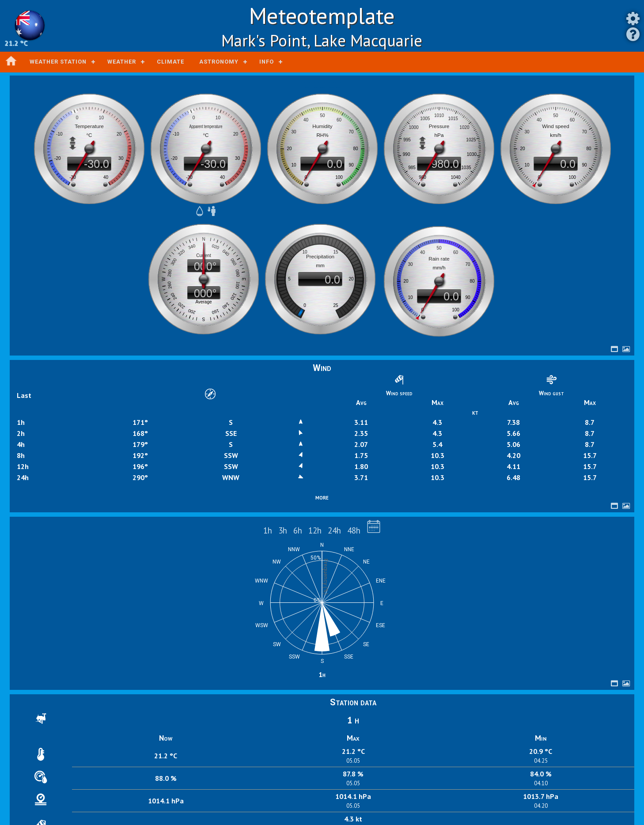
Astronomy (219, 62)
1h (268, 530)
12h (315, 530)
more (322, 497)
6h (298, 530)
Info (267, 62)
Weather (122, 62)
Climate (170, 62)
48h (354, 530)
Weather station (58, 62)
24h (334, 530)
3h (283, 530)
